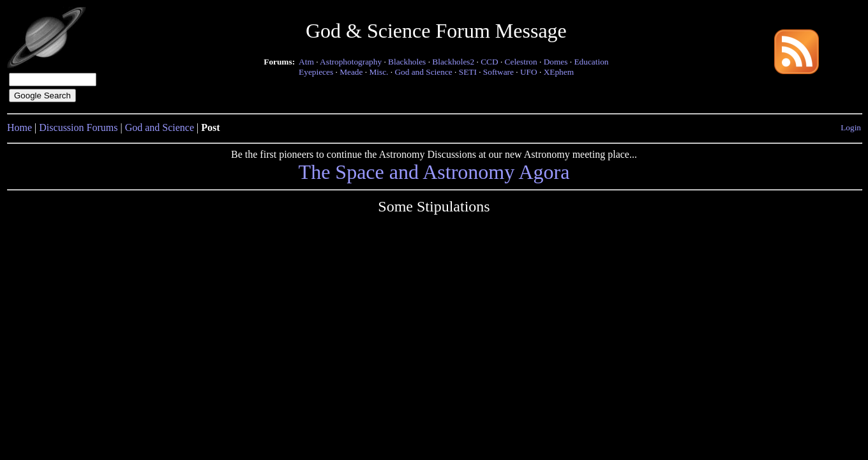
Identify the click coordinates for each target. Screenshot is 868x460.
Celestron (521, 62)
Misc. (378, 72)
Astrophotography (351, 62)
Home (19, 127)
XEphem (559, 72)
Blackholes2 (453, 62)
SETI (468, 72)
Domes (556, 62)
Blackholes (407, 62)
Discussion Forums (78, 127)
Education (591, 62)
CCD (489, 62)
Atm (306, 62)
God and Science (423, 72)
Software (498, 72)
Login (851, 127)
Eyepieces (316, 72)
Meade (351, 72)
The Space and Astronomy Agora (434, 172)
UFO (529, 72)
